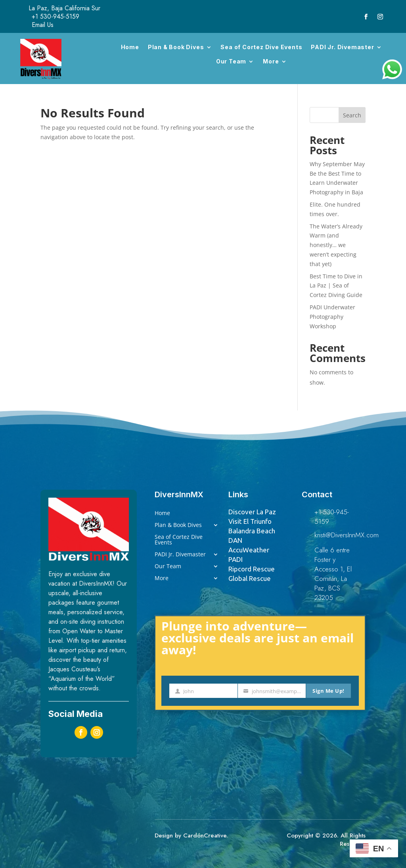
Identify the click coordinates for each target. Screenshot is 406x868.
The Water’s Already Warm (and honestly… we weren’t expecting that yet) (336, 245)
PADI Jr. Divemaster (342, 47)
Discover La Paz (252, 512)
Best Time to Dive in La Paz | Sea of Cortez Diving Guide (336, 286)
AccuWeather (249, 550)
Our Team (231, 61)
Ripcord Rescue (252, 569)
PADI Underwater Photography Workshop (332, 317)
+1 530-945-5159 (56, 16)
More (271, 61)
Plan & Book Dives (176, 47)
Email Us (43, 25)
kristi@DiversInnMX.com (347, 535)
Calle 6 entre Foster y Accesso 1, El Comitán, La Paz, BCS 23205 (333, 574)
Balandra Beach (252, 531)
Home (130, 47)
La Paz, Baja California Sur (64, 8)
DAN (235, 540)
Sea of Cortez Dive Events (261, 47)
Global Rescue (250, 578)
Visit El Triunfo (250, 521)
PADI (236, 559)
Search (352, 115)
